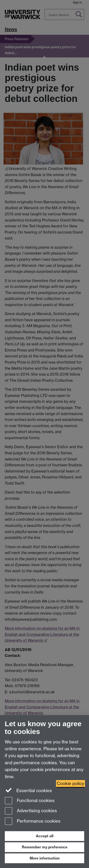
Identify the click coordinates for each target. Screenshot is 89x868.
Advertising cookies (31, 811)
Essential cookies (28, 790)
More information (45, 858)
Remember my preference (45, 847)
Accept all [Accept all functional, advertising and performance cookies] (45, 836)
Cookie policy (70, 783)
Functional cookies (30, 801)
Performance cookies (33, 822)
